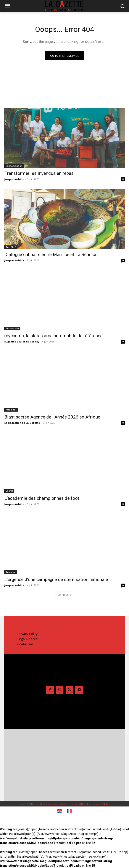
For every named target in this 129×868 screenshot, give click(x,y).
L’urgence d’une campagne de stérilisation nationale (56, 579)
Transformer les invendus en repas (39, 173)
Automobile (12, 328)
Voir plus (64, 595)
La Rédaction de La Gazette (22, 423)
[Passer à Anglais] (60, 811)
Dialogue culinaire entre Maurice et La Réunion (51, 255)
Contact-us (25, 644)
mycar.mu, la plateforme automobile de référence (53, 336)
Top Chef (11, 247)
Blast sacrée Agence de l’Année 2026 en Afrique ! (53, 417)
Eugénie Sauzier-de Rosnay (22, 342)
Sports (9, 491)
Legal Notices (27, 639)
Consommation (14, 166)
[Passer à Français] (69, 811)
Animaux (10, 572)
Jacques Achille (14, 179)
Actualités (11, 410)
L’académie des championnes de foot (42, 498)
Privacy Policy (27, 634)
